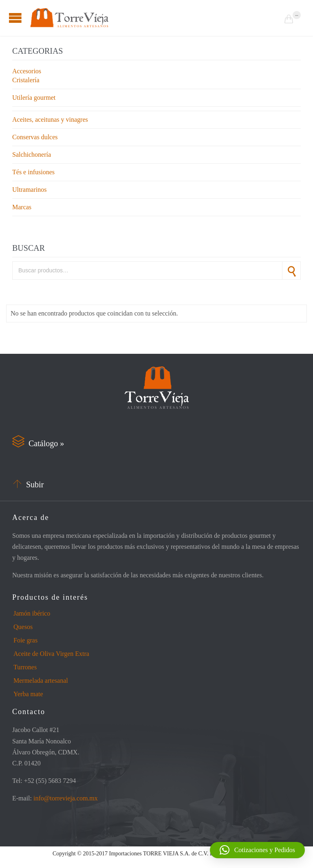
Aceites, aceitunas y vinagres (50, 119)
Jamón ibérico (32, 613)
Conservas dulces (35, 137)
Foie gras (25, 640)
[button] (257, 850)
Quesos (23, 627)
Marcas (22, 207)
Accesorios (27, 71)
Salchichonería (32, 155)
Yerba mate (28, 694)
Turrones (25, 667)
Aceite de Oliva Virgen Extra (51, 654)
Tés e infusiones (33, 172)
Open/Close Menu (15, 18)
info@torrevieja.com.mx (66, 798)
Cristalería (26, 80)
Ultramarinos (29, 190)
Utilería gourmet (34, 98)
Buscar (291, 271)
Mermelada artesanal (41, 681)
